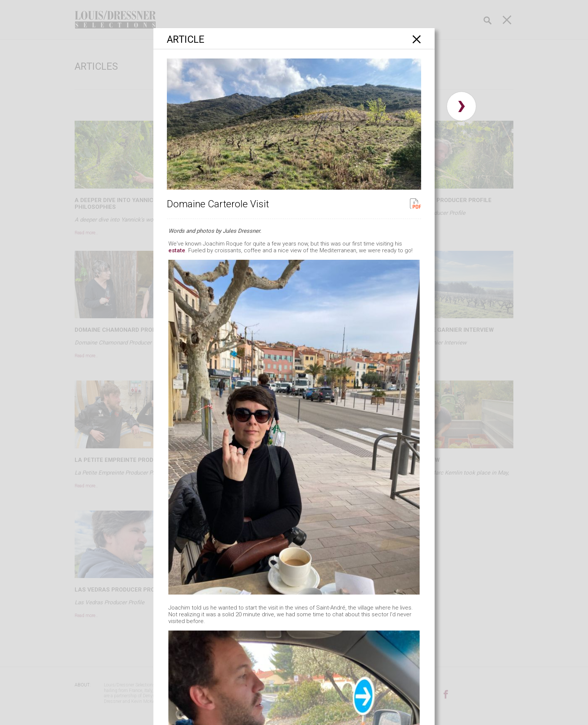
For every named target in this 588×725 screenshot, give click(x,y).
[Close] (417, 39)
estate (177, 250)
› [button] (461, 106)
